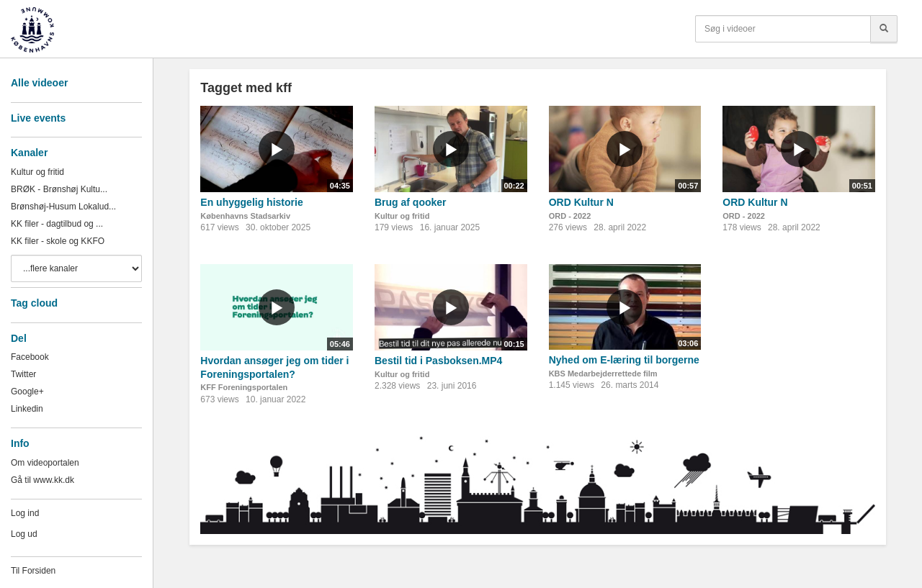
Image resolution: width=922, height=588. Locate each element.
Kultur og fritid (37, 172)
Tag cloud (34, 303)
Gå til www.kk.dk (42, 480)
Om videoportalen (45, 463)
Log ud (24, 534)
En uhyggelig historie (251, 202)
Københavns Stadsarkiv (245, 216)
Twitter (23, 374)
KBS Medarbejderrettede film (603, 374)
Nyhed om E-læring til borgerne (624, 360)
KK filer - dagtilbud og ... (57, 224)
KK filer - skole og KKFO (58, 241)
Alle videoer (39, 83)
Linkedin (27, 409)
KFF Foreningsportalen (244, 387)
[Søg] (884, 29)
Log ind (25, 513)
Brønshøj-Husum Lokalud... (63, 207)
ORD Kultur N (581, 202)
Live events (38, 118)
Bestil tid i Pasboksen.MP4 (438, 361)
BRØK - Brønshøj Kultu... (59, 189)
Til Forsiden (33, 571)
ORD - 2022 (570, 216)
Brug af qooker (411, 202)
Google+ (27, 392)
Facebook (30, 357)
